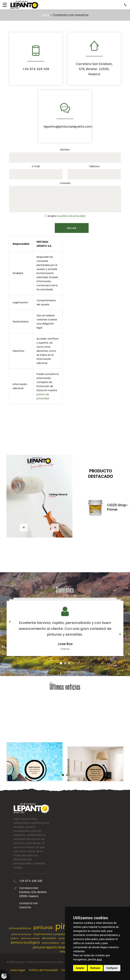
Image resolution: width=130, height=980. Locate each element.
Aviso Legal (18, 970)
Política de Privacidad (43, 970)
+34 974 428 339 (36, 69)
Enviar (86, 228)
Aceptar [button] (80, 968)
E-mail (36, 166)
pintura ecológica (25, 943)
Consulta (65, 183)
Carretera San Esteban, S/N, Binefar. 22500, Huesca (94, 69)
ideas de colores (30, 938)
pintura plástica (51, 943)
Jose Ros (65, 644)
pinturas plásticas (20, 928)
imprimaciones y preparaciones (53, 934)
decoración (49, 938)
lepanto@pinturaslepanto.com (68, 127)
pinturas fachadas (21, 934)
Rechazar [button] (95, 968)
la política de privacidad (71, 216)
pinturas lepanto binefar (51, 947)
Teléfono (94, 166)
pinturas (43, 927)
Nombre (65, 150)
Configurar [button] (112, 968)
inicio (46, 15)
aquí (99, 959)
